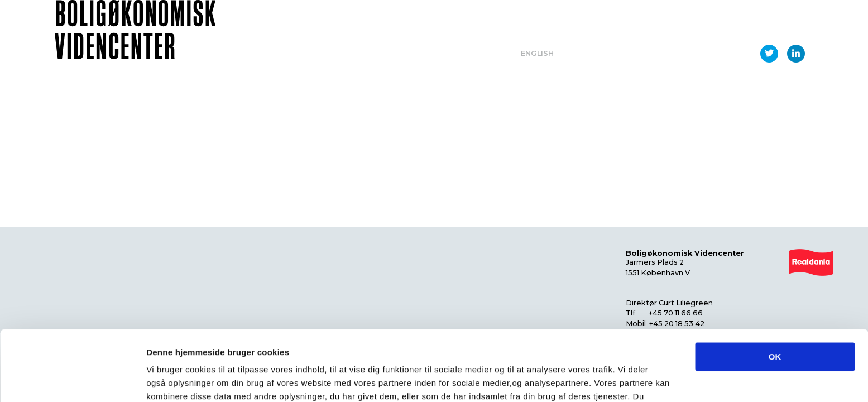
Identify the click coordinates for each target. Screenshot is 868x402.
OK (775, 291)
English (537, 53)
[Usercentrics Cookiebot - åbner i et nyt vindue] (72, 380)
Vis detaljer (580, 380)
